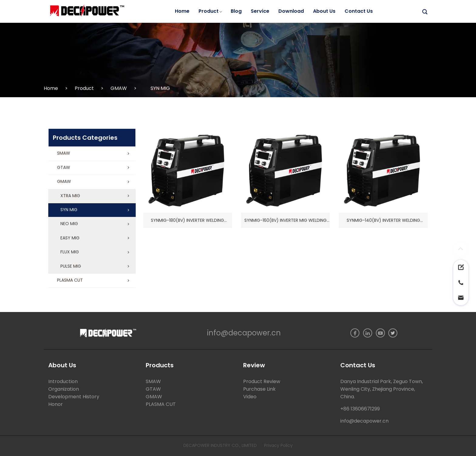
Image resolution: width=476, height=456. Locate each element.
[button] (92, 154)
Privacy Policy (278, 445)
